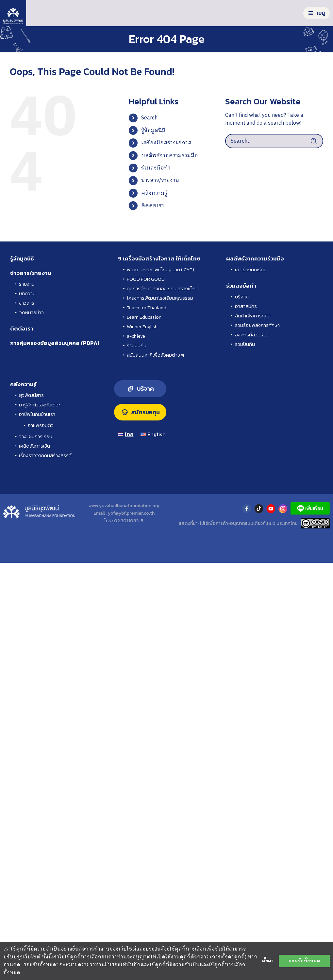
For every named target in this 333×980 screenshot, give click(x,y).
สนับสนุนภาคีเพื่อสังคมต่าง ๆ (155, 355)
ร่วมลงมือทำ (156, 168)
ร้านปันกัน (137, 345)
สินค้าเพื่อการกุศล (253, 316)
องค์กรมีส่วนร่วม (252, 335)
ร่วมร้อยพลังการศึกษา (257, 325)
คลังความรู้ (154, 193)
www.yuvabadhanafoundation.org (124, 506)
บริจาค (242, 297)
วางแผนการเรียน (36, 436)
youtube (271, 509)
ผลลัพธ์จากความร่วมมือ (170, 156)
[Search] (316, 141)
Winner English (142, 326)
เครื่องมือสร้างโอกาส (166, 143)
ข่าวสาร (27, 303)
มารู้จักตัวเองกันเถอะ (40, 405)
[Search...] (274, 141)
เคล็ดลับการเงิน (34, 446)
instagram (283, 509)
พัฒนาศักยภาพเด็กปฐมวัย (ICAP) (160, 269)
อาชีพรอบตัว (41, 425)
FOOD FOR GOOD (146, 279)
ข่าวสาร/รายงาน (160, 180)
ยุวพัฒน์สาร (31, 395)
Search (149, 118)
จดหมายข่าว (31, 312)
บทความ (27, 293)
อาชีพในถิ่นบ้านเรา (37, 414)
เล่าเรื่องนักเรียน (251, 269)
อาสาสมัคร (246, 306)
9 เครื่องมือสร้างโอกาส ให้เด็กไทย (159, 258)
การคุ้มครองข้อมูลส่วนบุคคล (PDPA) (55, 343)
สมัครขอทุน (145, 412)
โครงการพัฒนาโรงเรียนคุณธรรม (160, 298)
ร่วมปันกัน (245, 344)
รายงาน (27, 284)
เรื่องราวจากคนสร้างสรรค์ (45, 455)
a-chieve (136, 336)
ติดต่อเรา (153, 206)
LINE (310, 508)
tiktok (259, 509)
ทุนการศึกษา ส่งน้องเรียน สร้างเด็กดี (163, 288)
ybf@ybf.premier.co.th (131, 513)
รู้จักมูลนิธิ (153, 130)
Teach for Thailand (147, 307)
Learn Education (144, 317)
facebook (247, 509)
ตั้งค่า (268, 961)
